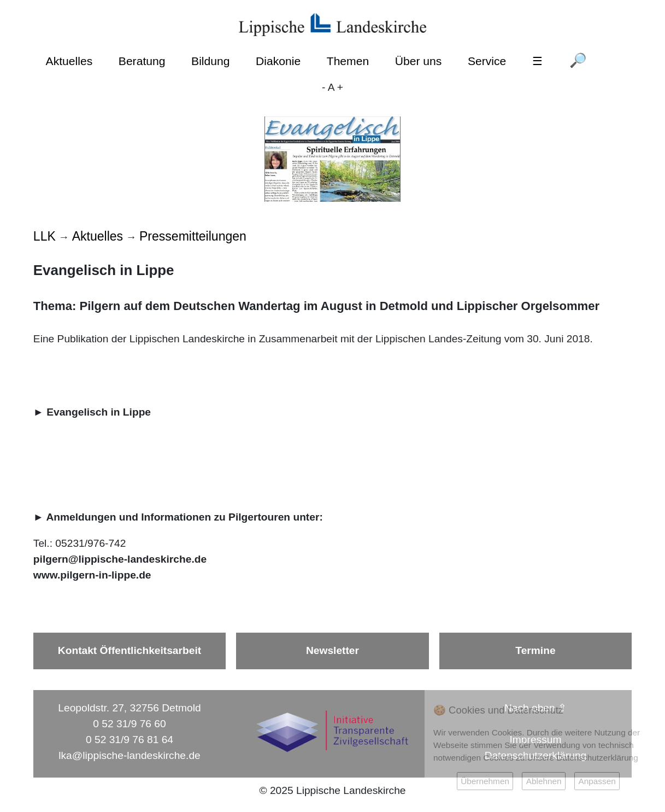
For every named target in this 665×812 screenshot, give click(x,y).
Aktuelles (69, 61)
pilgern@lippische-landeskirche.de (120, 559)
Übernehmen (485, 781)
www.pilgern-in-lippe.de (92, 575)
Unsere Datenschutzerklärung (583, 758)
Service (487, 61)
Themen (348, 61)
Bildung (210, 61)
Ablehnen (544, 781)
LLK (45, 236)
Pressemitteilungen (193, 236)
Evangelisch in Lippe (99, 412)
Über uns (419, 61)
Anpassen (597, 781)
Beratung (142, 61)
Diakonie (278, 61)
